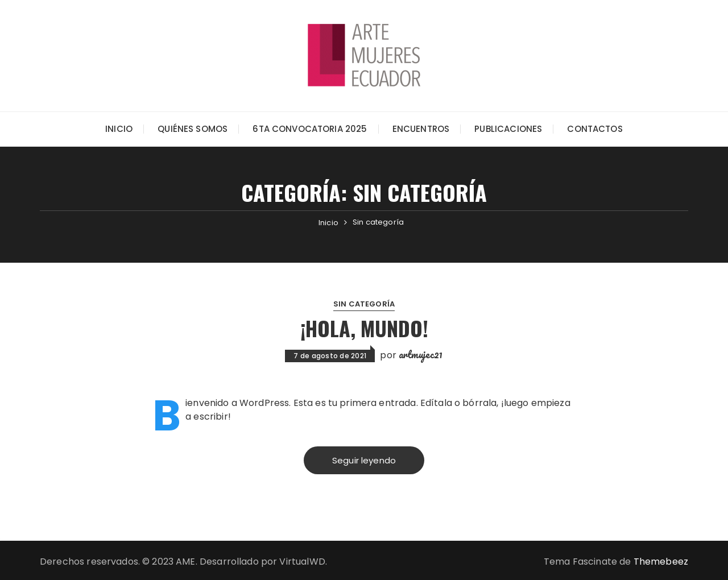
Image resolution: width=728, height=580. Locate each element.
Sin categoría (364, 304)
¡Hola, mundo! (364, 328)
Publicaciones (508, 129)
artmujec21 (421, 354)
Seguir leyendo (364, 460)
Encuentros (421, 129)
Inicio (119, 129)
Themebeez (661, 562)
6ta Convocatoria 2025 (310, 129)
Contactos (595, 129)
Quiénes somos (193, 129)
